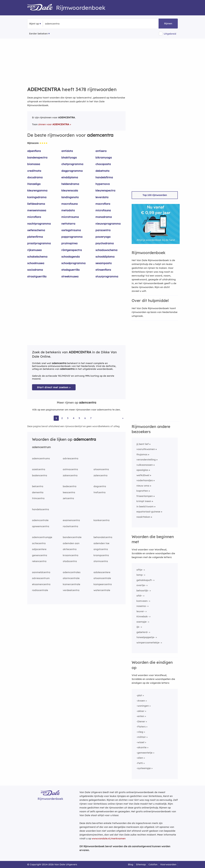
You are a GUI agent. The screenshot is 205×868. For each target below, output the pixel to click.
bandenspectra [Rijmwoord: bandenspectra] (37, 157)
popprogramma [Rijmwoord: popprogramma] (72, 237)
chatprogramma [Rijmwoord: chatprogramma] (72, 164)
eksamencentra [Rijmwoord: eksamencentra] (41, 584)
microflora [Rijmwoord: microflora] (34, 217)
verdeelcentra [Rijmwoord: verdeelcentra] (71, 590)
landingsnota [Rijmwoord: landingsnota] (70, 197)
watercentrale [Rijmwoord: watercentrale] (102, 590)
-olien (140, 758)
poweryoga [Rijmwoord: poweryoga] (103, 237)
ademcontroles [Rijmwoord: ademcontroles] (72, 572)
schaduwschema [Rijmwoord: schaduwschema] (106, 250)
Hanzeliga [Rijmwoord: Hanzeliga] (34, 184)
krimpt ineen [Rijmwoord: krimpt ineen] (144, 501)
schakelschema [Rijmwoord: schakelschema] (37, 257)
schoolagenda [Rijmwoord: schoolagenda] (71, 257)
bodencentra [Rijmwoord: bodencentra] (40, 475)
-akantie (141, 747)
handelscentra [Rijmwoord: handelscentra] (41, 509)
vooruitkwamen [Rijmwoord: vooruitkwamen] (146, 449)
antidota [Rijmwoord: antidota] (67, 151)
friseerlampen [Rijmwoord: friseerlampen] (145, 496)
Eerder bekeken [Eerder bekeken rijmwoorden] (38, 34)
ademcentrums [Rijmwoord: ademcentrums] (41, 458)
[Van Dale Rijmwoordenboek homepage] (42, 8)
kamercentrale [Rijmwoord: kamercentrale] (72, 584)
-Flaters (141, 727)
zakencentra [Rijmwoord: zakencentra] (70, 475)
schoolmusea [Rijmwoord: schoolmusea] (36, 263)
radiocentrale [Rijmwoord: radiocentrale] (40, 590)
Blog (131, 864)
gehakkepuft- (145, 580)
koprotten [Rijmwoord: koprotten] (142, 491)
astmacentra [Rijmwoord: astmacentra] (70, 469)
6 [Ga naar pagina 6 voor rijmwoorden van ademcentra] (85, 418)
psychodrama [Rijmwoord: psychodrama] (105, 243)
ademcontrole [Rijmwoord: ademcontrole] (40, 520)
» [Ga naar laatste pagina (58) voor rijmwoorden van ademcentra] (123, 418)
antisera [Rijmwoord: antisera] (101, 151)
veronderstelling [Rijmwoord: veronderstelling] (146, 460)
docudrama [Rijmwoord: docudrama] (35, 177)
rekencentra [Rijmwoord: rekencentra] (39, 561)
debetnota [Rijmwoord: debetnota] (102, 171)
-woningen (143, 706)
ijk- (138, 627)
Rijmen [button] (168, 23)
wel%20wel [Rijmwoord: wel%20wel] (143, 475)
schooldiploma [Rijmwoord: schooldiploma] (105, 257)
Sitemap (141, 864)
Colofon (153, 864)
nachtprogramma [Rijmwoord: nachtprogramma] (39, 224)
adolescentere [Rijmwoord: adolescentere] (102, 572)
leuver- (141, 611)
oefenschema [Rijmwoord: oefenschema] (36, 230)
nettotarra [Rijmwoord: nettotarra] (68, 224)
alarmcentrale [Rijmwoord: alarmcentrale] (71, 578)
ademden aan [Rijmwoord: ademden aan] (71, 543)
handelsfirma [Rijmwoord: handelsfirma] (104, 177)
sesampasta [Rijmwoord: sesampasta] (104, 263)
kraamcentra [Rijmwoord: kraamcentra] (71, 555)
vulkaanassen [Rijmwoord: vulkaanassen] (145, 465)
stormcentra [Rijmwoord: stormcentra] (101, 561)
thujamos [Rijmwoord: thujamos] (142, 454)
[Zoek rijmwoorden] (61, 24)
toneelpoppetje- (146, 637)
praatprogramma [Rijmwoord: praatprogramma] (39, 243)
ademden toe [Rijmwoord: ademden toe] (101, 543)
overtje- (141, 585)
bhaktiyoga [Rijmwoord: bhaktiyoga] (69, 157)
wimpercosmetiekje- (148, 643)
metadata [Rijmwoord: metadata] (68, 210)
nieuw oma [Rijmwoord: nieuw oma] (143, 486)
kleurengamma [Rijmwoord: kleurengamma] (37, 190)
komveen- (142, 601)
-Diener (141, 721)
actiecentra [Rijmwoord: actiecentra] (39, 543)
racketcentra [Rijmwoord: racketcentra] (70, 526)
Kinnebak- (143, 616)
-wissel (140, 742)
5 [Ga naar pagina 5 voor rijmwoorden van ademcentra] (79, 418)
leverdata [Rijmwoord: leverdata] (102, 197)
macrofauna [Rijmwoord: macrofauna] (70, 204)
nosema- (142, 606)
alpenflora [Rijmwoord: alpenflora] (34, 151)
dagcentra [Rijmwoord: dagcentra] (100, 486)
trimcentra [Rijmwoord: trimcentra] (38, 498)
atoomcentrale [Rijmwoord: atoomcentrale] (102, 578)
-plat (139, 695)
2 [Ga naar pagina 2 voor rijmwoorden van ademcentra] (62, 418)
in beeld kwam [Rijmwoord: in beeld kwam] (145, 506)
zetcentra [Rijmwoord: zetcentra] (68, 498)
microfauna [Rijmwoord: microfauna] (103, 210)
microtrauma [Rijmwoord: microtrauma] (70, 217)
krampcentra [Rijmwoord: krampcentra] (101, 555)
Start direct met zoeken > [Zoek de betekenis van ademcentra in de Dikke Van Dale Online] (54, 387)
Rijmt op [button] (34, 24)
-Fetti (140, 763)
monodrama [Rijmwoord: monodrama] (104, 217)
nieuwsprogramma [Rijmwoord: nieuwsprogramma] (108, 224)
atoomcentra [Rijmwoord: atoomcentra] (101, 469)
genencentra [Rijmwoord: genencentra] (40, 555)
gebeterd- (142, 632)
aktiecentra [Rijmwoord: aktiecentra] (70, 549)
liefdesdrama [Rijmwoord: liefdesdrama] (36, 204)
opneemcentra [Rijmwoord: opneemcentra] (41, 526)
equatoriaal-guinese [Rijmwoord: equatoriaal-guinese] (148, 512)
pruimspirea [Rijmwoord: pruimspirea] (69, 243)
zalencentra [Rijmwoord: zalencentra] (100, 475)
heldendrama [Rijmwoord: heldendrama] (70, 184)
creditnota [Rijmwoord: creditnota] (34, 171)
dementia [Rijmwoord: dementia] (38, 492)
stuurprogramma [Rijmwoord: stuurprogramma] (107, 276)
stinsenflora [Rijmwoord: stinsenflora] (103, 270)
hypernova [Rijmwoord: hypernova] (103, 184)
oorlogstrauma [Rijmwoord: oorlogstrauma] (71, 230)
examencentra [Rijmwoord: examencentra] (71, 520)
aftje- (140, 570)
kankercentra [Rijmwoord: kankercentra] (102, 520)
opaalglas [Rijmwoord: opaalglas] (142, 470)
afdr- (139, 596)
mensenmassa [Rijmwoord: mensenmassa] (37, 210)
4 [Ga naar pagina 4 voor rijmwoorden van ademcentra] (74, 418)
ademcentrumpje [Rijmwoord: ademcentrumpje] (42, 537)
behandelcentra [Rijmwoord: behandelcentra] (103, 537)
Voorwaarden (168, 864)
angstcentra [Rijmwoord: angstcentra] (101, 549)
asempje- (142, 622)
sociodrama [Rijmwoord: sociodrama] (35, 270)
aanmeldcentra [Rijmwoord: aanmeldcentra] (41, 572)
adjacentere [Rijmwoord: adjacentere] (39, 549)
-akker (140, 711)
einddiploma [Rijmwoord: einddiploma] (70, 177)
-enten (140, 716)
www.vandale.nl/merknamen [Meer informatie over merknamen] (109, 838)
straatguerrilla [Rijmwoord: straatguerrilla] (37, 276)
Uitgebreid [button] (170, 34)
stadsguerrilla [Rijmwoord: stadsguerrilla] (70, 270)
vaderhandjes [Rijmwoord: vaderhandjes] (145, 480)
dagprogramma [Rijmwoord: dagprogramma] (72, 171)
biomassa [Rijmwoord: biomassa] (34, 164)
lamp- (140, 575)
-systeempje (144, 768)
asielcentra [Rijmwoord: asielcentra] (39, 469)
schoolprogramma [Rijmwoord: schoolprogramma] (73, 263)
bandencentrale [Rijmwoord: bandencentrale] (72, 537)
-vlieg (140, 732)
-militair (141, 737)
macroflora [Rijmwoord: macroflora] (103, 204)
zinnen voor (54, 124)
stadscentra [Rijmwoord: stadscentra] (70, 561)
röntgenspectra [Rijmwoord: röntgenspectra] (72, 250)
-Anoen (141, 701)
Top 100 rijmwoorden (155, 195)
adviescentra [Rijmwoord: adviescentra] (71, 458)
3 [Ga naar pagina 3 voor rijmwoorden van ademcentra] (68, 418)
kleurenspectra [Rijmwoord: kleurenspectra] (105, 190)
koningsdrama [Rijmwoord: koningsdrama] (37, 197)
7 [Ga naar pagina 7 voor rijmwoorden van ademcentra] (91, 418)
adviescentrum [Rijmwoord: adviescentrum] (41, 578)
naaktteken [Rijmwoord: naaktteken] (143, 517)
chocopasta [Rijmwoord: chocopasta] (103, 164)
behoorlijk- (143, 590)
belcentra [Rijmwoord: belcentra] (38, 486)
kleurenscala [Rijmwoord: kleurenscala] (70, 190)
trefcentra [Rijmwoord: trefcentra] (100, 492)
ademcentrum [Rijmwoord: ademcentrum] (41, 447)
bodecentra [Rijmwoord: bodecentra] (70, 486)
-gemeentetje (144, 753)
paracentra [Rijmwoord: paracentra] (103, 230)
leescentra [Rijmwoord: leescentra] (69, 492)
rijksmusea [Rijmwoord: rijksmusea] (34, 250)
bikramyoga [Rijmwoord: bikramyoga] (104, 157)
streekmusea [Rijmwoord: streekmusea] (70, 276)
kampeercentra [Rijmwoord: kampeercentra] (103, 584)
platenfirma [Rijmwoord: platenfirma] (35, 237)
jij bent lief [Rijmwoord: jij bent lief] (143, 444)
